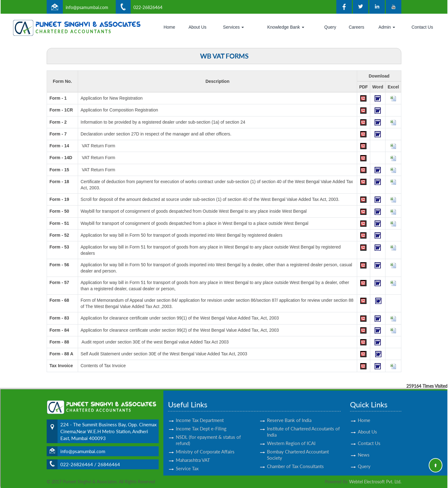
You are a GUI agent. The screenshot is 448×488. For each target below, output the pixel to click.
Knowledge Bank (286, 27)
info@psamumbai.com (87, 7)
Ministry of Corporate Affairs (205, 446)
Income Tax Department (200, 415)
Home (169, 27)
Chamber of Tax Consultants (295, 461)
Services (234, 27)
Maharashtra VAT (193, 454)
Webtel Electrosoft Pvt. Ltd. (375, 482)
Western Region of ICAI (291, 438)
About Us (198, 27)
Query (330, 27)
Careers (357, 27)
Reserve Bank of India (289, 415)
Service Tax (187, 463)
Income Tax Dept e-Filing (201, 423)
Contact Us (422, 27)
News (364, 449)
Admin (387, 27)
